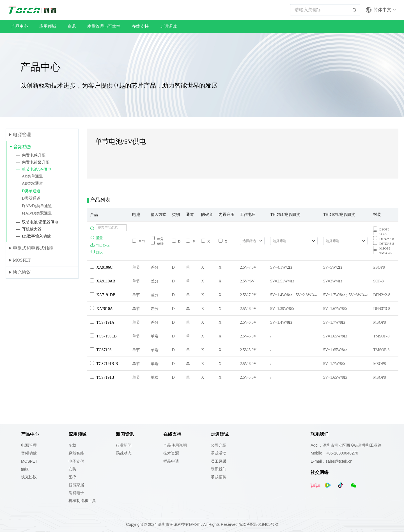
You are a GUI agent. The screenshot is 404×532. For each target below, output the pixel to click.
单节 (139, 241)
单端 (157, 244)
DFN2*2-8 (384, 239)
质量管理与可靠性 (104, 26)
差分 (157, 239)
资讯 (72, 26)
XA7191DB (106, 295)
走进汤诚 (168, 26)
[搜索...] (320, 10)
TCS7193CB (107, 336)
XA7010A (105, 309)
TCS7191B (105, 377)
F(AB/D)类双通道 (37, 213)
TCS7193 (104, 350)
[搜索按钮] (355, 10)
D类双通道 (31, 198)
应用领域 (48, 26)
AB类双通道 (32, 183)
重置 (96, 238)
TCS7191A (105, 322)
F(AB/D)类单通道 (37, 206)
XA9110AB (106, 281)
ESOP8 (381, 229)
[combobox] (252, 241)
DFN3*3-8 (384, 244)
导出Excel (100, 245)
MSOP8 (382, 248)
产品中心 (20, 26)
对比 (96, 252)
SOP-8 (381, 234)
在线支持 (140, 26)
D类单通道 (31, 191)
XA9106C (105, 267)
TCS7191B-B (107, 364)
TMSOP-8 (383, 253)
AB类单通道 (32, 176)
